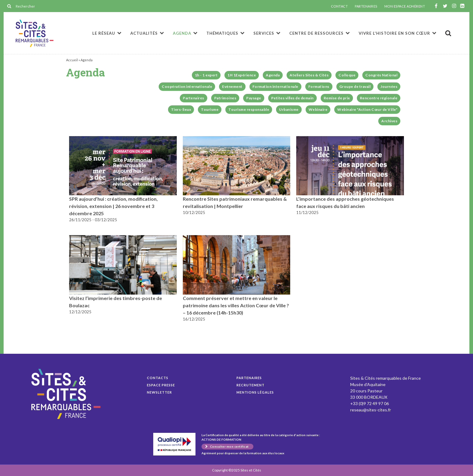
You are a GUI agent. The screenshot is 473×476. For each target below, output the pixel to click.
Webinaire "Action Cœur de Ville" (367, 109)
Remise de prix (337, 98)
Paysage (254, 98)
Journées (389, 86)
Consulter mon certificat (229, 446)
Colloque (347, 75)
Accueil (72, 60)
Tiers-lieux (181, 109)
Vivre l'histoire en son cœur (394, 33)
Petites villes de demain (292, 98)
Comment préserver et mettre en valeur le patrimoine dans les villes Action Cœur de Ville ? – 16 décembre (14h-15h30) (236, 305)
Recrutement (251, 385)
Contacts (158, 378)
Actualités (144, 33)
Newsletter (159, 392)
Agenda (35, 33)
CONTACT (340, 6)
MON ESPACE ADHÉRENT (405, 6)
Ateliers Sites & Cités (309, 75)
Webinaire (318, 109)
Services (264, 33)
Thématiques (222, 33)
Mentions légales (255, 392)
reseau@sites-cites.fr (371, 410)
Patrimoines (225, 98)
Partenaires (194, 98)
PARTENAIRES (366, 6)
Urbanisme (289, 109)
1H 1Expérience (242, 75)
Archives (389, 121)
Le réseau (104, 33)
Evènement (232, 86)
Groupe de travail (355, 86)
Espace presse (161, 385)
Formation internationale (275, 86)
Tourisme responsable (249, 109)
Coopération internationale (187, 86)
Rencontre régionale (379, 98)
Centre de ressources (316, 33)
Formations (319, 86)
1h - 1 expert (206, 75)
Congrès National (381, 75)
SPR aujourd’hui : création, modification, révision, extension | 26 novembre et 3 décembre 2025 (113, 206)
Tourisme (210, 109)
